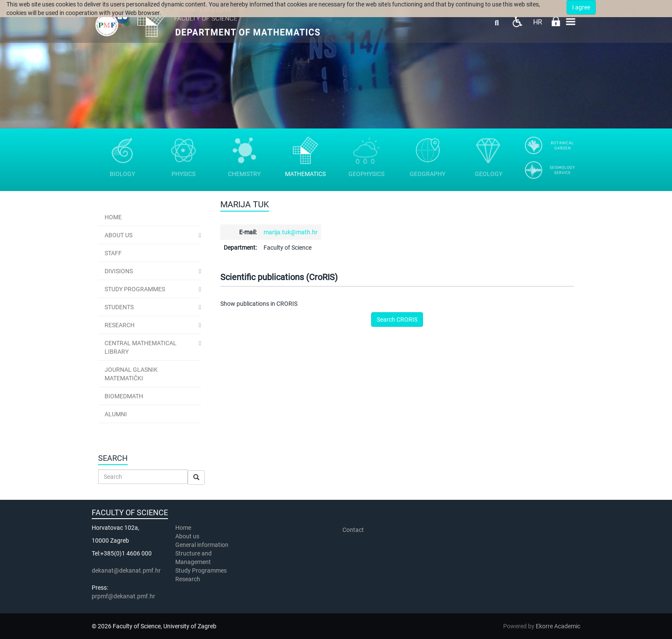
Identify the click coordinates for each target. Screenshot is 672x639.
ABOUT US (118, 235)
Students (119, 307)
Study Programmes (135, 289)
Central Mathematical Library (141, 347)
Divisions (119, 271)
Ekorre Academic (558, 626)
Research (120, 325)
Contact (353, 530)
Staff (113, 253)
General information (202, 545)
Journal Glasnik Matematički (131, 374)
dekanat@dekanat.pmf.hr (126, 570)
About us (188, 536)
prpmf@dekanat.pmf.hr (123, 596)
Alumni (116, 414)
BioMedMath (124, 396)
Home (113, 217)
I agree (581, 7)
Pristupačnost (517, 22)
